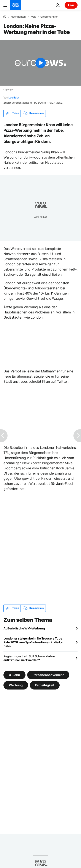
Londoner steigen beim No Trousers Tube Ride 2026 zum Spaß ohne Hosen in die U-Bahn (33, 642)
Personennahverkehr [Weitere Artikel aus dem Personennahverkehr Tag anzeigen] (48, 675)
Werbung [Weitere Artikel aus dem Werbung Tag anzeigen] (16, 685)
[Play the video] (40, 63)
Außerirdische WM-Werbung (24, 628)
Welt (33, 17)
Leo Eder (14, 98)
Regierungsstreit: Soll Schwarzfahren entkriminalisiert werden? (30, 658)
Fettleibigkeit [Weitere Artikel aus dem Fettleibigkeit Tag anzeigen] (45, 685)
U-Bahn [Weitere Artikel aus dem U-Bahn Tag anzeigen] (14, 675)
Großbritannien (49, 17)
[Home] (5, 17)
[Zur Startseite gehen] (16, 5)
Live (71, 5)
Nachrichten (18, 17)
